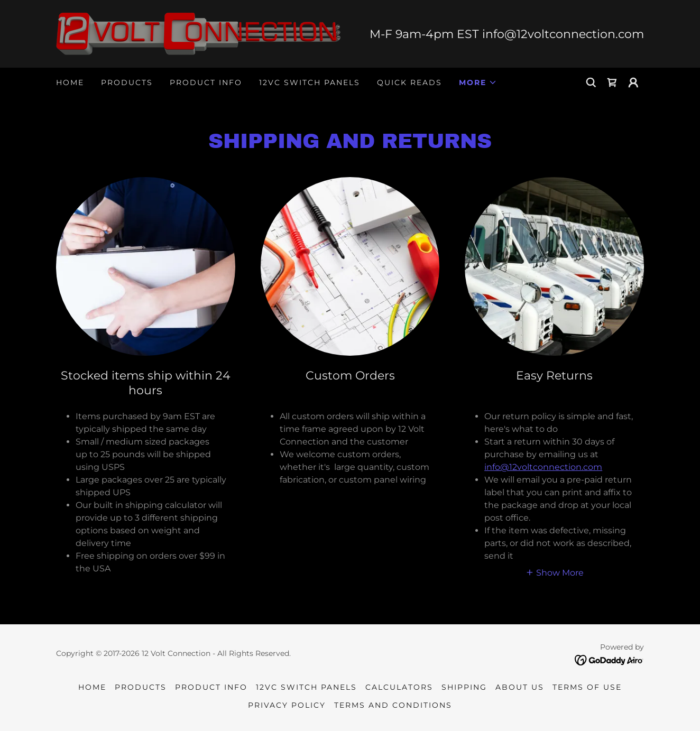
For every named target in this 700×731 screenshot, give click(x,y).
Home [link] (70, 82)
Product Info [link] (206, 82)
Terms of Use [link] (587, 687)
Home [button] (92, 687)
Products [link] (127, 82)
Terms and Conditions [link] (393, 705)
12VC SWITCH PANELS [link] (310, 82)
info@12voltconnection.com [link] (563, 34)
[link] (198, 33)
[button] (478, 82)
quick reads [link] (409, 82)
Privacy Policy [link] (287, 705)
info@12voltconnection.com (543, 467)
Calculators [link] (399, 687)
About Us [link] (520, 687)
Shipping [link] (464, 687)
